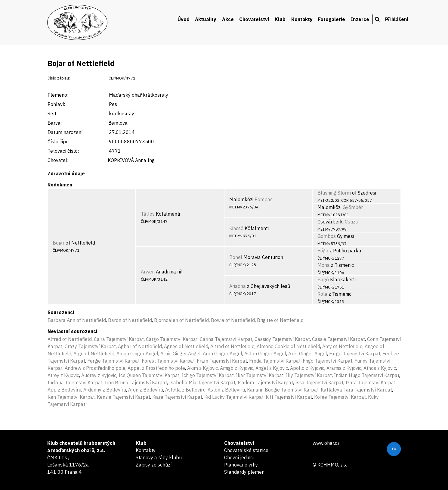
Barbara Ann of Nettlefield (77, 320)
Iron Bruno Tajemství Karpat (136, 382)
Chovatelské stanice (246, 450)
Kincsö (236, 228)
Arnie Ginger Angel (181, 354)
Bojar (59, 243)
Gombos (327, 236)
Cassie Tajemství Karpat (338, 339)
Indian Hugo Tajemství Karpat (367, 375)
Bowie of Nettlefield (233, 320)
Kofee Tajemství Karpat (340, 397)
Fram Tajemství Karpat (222, 361)
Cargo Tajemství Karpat (172, 339)
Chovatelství (254, 19)
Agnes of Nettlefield (186, 346)
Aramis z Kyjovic (344, 368)
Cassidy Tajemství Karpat (282, 339)
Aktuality (206, 19)
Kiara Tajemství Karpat (177, 397)
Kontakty (302, 19)
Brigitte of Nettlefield (280, 320)
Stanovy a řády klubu (159, 457)
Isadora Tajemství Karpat (265, 382)
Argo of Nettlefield (94, 354)
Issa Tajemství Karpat (319, 382)
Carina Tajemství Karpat (226, 339)
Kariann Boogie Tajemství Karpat (283, 390)
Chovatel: (58, 160)
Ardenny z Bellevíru (105, 390)
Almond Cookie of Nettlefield (288, 346)
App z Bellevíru (64, 390)
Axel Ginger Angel (308, 354)
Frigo (323, 251)
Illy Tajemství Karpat (309, 375)
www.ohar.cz (326, 443)
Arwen (148, 272)
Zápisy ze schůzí (154, 465)
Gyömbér (353, 207)
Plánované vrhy (241, 465)
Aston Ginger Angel (265, 354)
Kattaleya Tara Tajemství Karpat (356, 390)
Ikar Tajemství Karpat (260, 375)
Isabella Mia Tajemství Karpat (202, 382)
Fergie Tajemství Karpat (113, 361)
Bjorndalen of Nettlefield (181, 320)
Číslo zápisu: (59, 78)
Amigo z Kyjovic (237, 368)
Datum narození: (66, 132)
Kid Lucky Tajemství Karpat (234, 397)
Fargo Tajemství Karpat (355, 354)
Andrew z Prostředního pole (95, 368)
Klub (280, 19)
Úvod (184, 19)
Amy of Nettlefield (342, 346)
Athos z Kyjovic (380, 368)
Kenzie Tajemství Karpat (124, 397)
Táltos (148, 214)
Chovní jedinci (239, 457)
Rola (322, 294)
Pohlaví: (56, 104)
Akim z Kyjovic (202, 368)
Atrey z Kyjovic (63, 375)
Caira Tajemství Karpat (119, 339)
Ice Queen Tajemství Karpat (149, 375)
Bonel (236, 257)
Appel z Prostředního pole (156, 368)
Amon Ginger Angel (137, 354)
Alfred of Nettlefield (70, 339)
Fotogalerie (332, 19)
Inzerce (360, 19)
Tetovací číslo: (63, 151)
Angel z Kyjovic (272, 368)
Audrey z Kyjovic (99, 375)
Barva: (55, 123)
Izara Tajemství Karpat (371, 382)
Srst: (53, 114)
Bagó (323, 279)
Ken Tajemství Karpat (71, 397)
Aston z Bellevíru (226, 390)
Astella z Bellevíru (185, 390)
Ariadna (238, 286)
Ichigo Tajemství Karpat (208, 375)
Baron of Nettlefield (130, 320)
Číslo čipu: (59, 142)
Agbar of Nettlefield (140, 346)
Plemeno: (58, 95)
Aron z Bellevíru (146, 390)
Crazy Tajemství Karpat (90, 346)
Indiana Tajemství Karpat (75, 382)
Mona (324, 265)
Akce (228, 19)
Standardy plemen (244, 472)
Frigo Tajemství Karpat (328, 361)
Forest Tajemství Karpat (168, 361)
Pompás (264, 199)
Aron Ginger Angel (222, 354)
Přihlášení (397, 19)
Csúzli (351, 222)
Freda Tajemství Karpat (275, 361)
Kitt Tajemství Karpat (289, 397)
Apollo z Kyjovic (307, 368)
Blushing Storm (334, 193)
